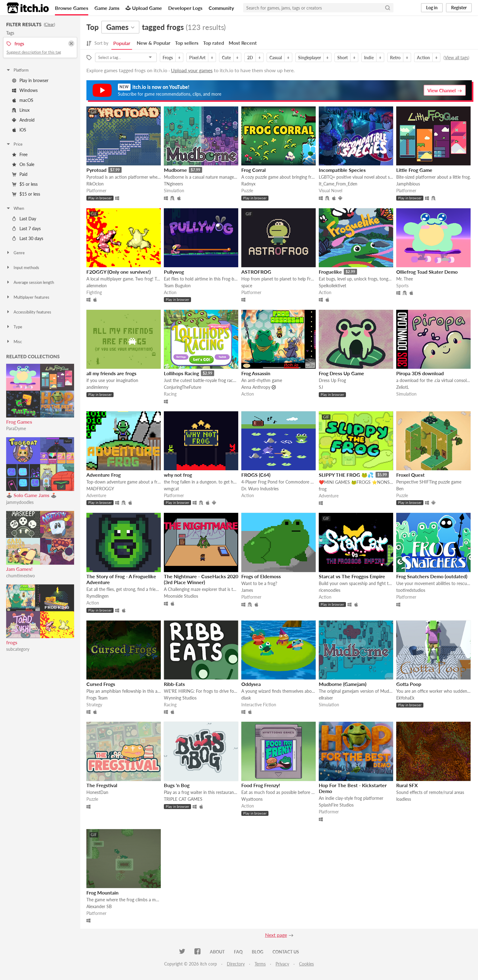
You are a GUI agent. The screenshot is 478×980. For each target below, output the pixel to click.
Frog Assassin (256, 373)
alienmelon (97, 286)
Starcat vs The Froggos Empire (352, 576)
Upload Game (144, 8)
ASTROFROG (256, 272)
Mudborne (175, 170)
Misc (14, 342)
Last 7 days (26, 228)
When (15, 208)
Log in (432, 8)
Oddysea (251, 684)
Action (423, 58)
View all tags (456, 58)
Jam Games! (19, 569)
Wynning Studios (180, 698)
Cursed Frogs (101, 684)
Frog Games (19, 422)
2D (250, 58)
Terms (260, 964)
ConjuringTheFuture (183, 387)
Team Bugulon (177, 286)
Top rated (214, 43)
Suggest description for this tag (34, 52)
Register (459, 8)
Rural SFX (407, 785)
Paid (20, 174)
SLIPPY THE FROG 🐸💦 (346, 475)
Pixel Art (197, 58)
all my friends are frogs (111, 373)
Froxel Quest (410, 475)
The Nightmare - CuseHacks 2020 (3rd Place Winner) (201, 579)
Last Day (24, 219)
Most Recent (243, 43)
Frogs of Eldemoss (261, 576)
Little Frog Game (414, 170)
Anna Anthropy (256, 387)
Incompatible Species (342, 170)
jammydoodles (20, 502)
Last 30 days (28, 238)
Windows (25, 90)
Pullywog (174, 272)
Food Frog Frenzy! (261, 785)
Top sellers (187, 43)
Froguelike (330, 272)
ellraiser (326, 698)
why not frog (178, 475)
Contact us (286, 952)
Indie (369, 58)
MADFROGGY (100, 489)
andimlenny (97, 387)
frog (323, 489)
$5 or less (25, 184)
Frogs (168, 58)
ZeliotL (403, 387)
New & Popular (154, 43)
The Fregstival (102, 785)
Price (14, 144)
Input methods (23, 268)
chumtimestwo (21, 576)
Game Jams (107, 8)
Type (14, 327)
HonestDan (97, 792)
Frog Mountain (102, 893)
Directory (236, 964)
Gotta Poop (409, 684)
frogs (12, 642)
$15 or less (26, 194)
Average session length (30, 282)
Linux (21, 110)
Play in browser (30, 80)
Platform (17, 70)
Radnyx (248, 184)
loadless (404, 799)
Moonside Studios (181, 596)
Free (20, 154)
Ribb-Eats (174, 684)
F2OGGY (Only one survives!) (118, 272)
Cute (226, 58)
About (217, 952)
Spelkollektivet (333, 286)
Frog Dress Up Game (341, 373)
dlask (246, 698)
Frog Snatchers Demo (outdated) (432, 576)
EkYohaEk (405, 698)
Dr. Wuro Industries (260, 489)
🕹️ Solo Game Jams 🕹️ (31, 495)
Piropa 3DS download (420, 373)
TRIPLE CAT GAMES (183, 799)
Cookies (306, 964)
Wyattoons (252, 799)
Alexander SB (99, 906)
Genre (15, 253)
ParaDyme (16, 428)
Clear (49, 24)
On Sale (23, 164)
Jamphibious (408, 184)
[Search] (388, 8)
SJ (321, 387)
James (247, 590)
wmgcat (171, 489)
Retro (395, 58)
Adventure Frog (104, 475)
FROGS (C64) (256, 475)
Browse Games (72, 8)
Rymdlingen (98, 596)
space (247, 286)
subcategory (18, 649)
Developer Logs (185, 8)
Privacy (282, 964)
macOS (23, 100)
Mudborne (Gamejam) (343, 684)
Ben (400, 489)
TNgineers (173, 184)
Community (221, 8)
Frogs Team (97, 698)
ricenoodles (330, 590)
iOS (19, 130)
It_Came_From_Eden (338, 184)
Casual (276, 58)
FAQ (238, 952)
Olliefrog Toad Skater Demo (427, 272)
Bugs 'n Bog (177, 785)
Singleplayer (310, 58)
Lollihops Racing (181, 373)
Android (23, 120)
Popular (122, 43)
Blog (258, 952)
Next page (276, 935)
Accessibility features (29, 312)
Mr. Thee (405, 279)
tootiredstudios (411, 590)
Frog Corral (254, 170)
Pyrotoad (96, 170)
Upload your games (192, 70)
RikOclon (95, 184)
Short (343, 58)
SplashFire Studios (336, 805)
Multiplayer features (28, 297)
